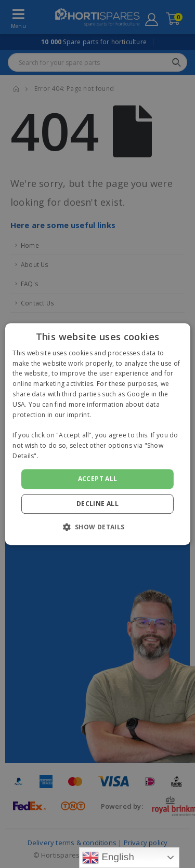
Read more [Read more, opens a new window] (57, 456)
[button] (97, 527)
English (108, 858)
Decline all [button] (97, 504)
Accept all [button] (98, 479)
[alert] (97, 434)
